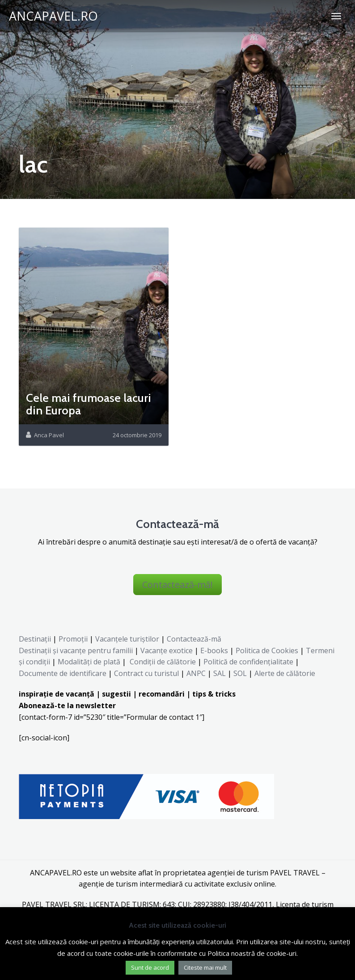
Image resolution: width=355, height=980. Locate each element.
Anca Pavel (49, 435)
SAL (220, 673)
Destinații (35, 639)
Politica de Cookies (267, 651)
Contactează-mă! (177, 585)
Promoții (73, 639)
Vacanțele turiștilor (127, 639)
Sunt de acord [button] (150, 967)
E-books (214, 651)
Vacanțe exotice (167, 651)
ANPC (196, 673)
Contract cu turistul (146, 673)
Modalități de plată (89, 662)
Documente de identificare (63, 673)
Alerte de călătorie (285, 673)
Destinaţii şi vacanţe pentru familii (76, 651)
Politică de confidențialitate (247, 662)
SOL (240, 673)
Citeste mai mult (205, 967)
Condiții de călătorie (163, 662)
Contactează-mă (194, 639)
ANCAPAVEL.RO (53, 16)
